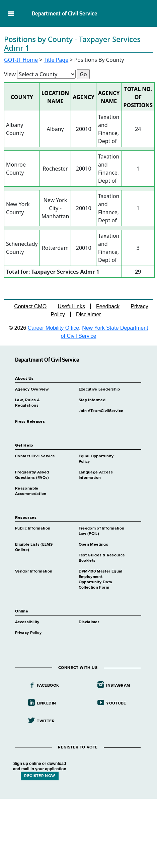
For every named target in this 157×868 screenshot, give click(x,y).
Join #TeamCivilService (101, 411)
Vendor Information (34, 572)
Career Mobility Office (54, 328)
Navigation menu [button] (11, 13)
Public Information (33, 529)
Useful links (71, 306)
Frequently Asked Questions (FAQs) (32, 475)
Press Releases (30, 422)
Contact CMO (30, 306)
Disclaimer (89, 314)
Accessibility (27, 622)
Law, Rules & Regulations (27, 403)
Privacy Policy (28, 633)
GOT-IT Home (21, 60)
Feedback (108, 306)
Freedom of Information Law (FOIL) (102, 531)
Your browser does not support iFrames (78, 832)
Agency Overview (32, 390)
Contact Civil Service (35, 456)
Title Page (56, 60)
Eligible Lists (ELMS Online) (34, 547)
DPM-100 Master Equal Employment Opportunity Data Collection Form (101, 580)
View (10, 74)
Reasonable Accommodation (31, 491)
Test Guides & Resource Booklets (102, 558)
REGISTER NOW (40, 776)
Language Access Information (96, 475)
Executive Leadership (99, 390)
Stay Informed (92, 400)
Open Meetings (94, 545)
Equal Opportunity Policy (96, 459)
